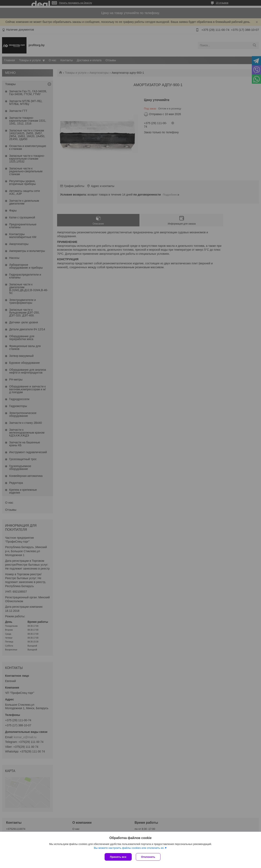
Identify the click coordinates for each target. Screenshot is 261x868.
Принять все (118, 857)
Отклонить (148, 857)
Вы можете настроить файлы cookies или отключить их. (129, 848)
